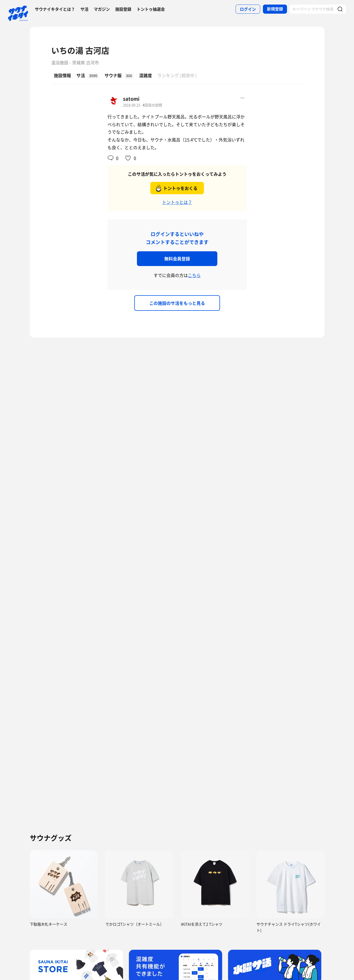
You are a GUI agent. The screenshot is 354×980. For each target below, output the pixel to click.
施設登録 (123, 9)
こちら (194, 275)
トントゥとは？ (177, 202)
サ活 (84, 9)
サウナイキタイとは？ (55, 9)
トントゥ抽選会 (151, 9)
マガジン (102, 9)
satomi (131, 99)
